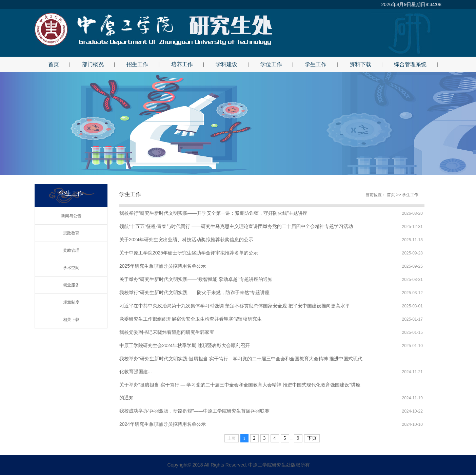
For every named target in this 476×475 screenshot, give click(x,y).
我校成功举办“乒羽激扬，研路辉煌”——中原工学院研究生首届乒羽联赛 (194, 411)
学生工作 (316, 64)
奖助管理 (71, 250)
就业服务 (71, 285)
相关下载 (71, 320)
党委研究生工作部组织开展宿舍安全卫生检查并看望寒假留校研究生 (191, 319)
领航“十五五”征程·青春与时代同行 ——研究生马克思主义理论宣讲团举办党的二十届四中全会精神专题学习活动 (236, 226)
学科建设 (226, 64)
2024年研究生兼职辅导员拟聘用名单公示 (163, 424)
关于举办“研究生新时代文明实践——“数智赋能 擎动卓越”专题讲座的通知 (196, 279)
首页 (54, 64)
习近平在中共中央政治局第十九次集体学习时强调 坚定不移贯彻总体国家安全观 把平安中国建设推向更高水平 (235, 306)
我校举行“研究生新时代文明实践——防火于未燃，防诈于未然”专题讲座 (194, 292)
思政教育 (71, 233)
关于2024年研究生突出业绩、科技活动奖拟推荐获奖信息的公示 (186, 240)
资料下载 (360, 64)
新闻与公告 (71, 216)
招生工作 (137, 64)
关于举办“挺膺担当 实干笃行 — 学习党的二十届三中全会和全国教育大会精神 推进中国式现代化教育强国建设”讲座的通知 (240, 387)
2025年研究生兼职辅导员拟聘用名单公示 (163, 266)
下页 (312, 438)
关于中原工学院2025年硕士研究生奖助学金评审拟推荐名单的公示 (189, 253)
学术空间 (71, 268)
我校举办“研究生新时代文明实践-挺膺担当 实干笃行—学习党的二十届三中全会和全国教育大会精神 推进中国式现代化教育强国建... (241, 360)
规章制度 (71, 302)
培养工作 (182, 64)
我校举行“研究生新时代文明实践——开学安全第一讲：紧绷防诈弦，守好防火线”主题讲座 (213, 213)
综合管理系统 (410, 64)
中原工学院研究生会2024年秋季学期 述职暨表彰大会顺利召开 (185, 345)
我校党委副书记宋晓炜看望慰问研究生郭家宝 (167, 332)
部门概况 (93, 64)
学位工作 (271, 64)
